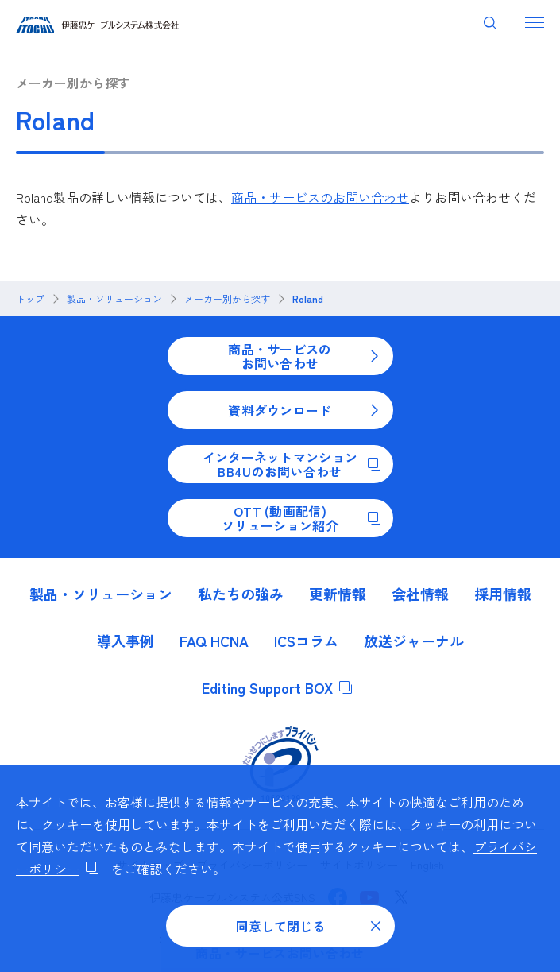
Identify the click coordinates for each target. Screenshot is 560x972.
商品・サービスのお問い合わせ (320, 197)
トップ (30, 299)
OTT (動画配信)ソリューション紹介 (301, 518)
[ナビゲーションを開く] (535, 22)
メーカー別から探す (227, 299)
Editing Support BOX (277, 687)
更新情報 (338, 594)
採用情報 (503, 594)
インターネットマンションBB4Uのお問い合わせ (292, 464)
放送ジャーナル (414, 641)
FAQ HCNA (214, 641)
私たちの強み (241, 594)
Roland (308, 299)
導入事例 (126, 641)
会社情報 (420, 594)
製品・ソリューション (114, 299)
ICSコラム (306, 641)
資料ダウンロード (304, 410)
